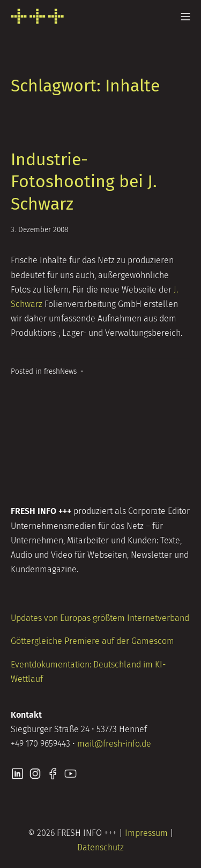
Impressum (146, 833)
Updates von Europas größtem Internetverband (100, 618)
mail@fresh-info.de (114, 744)
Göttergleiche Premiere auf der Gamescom (92, 641)
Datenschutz (100, 847)
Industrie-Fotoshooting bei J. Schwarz (84, 182)
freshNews (60, 371)
